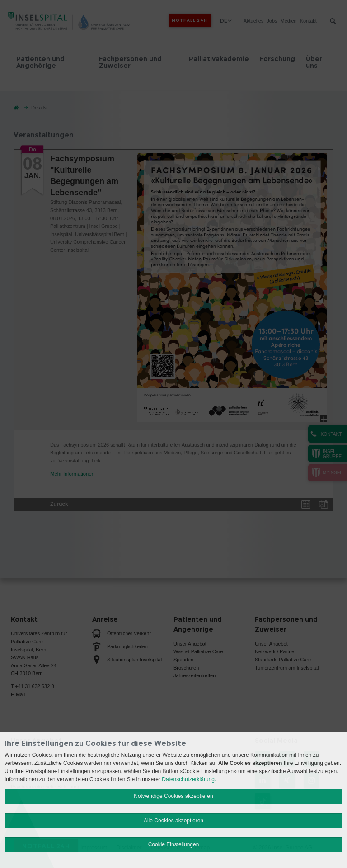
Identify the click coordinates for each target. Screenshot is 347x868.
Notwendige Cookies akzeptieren (173, 796)
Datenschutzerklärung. (189, 779)
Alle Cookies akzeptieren (173, 821)
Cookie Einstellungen (174, 844)
